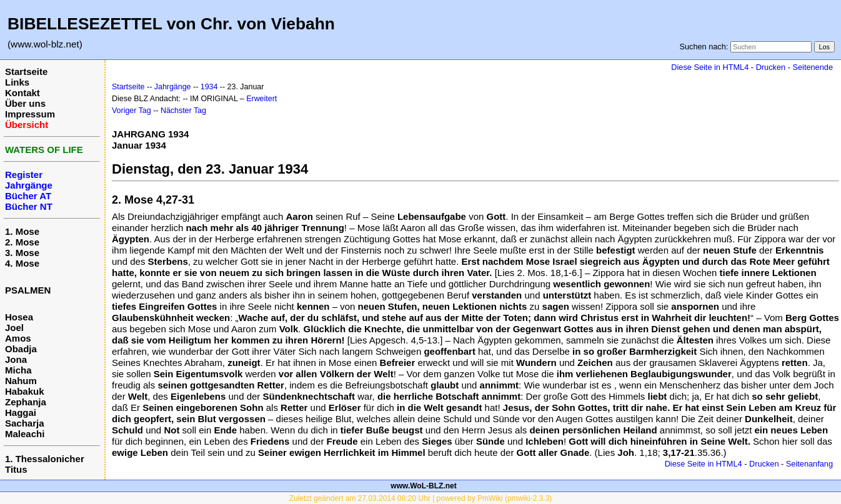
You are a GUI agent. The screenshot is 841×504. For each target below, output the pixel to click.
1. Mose (22, 231)
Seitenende (813, 67)
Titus (16, 469)
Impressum (30, 114)
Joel (14, 328)
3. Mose (22, 253)
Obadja (21, 349)
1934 (209, 87)
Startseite (26, 72)
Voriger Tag (132, 111)
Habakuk (25, 391)
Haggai (21, 413)
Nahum (21, 381)
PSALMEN (28, 290)
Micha (18, 370)
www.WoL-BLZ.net (423, 486)
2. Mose (22, 242)
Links (17, 82)
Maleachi (25, 434)
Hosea (19, 317)
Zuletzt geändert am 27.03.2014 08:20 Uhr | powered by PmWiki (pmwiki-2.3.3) (421, 498)
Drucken (771, 67)
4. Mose (22, 263)
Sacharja (25, 423)
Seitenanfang (809, 464)
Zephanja (26, 402)
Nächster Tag (183, 111)
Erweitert (261, 99)
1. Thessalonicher (45, 459)
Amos (18, 338)
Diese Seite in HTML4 (710, 67)
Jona (16, 359)
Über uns (25, 103)
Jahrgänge (173, 87)
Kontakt (22, 93)
